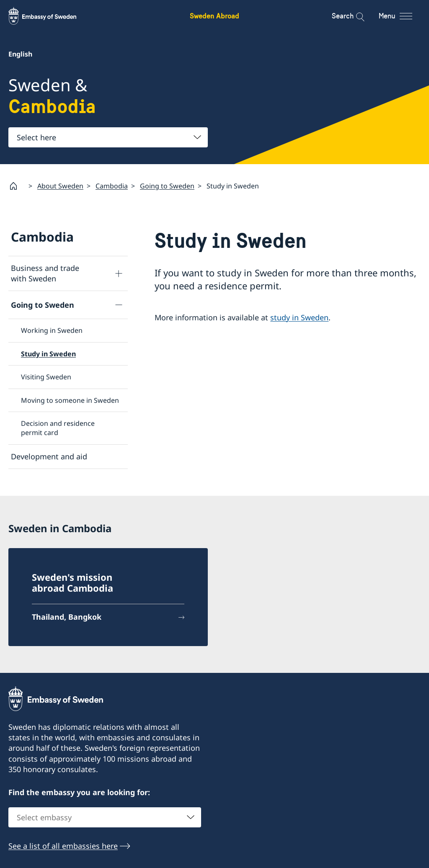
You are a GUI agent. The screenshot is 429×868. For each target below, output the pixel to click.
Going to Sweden (167, 185)
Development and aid (49, 456)
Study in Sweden (48, 353)
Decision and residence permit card (58, 428)
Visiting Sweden (46, 377)
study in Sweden (299, 317)
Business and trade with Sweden (45, 273)
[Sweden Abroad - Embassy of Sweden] (50, 16)
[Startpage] (17, 186)
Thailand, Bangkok (67, 616)
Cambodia (112, 185)
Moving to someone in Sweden (70, 400)
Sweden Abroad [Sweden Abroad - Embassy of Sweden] (214, 16)
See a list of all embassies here (63, 845)
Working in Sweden (52, 330)
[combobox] (108, 137)
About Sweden (60, 185)
